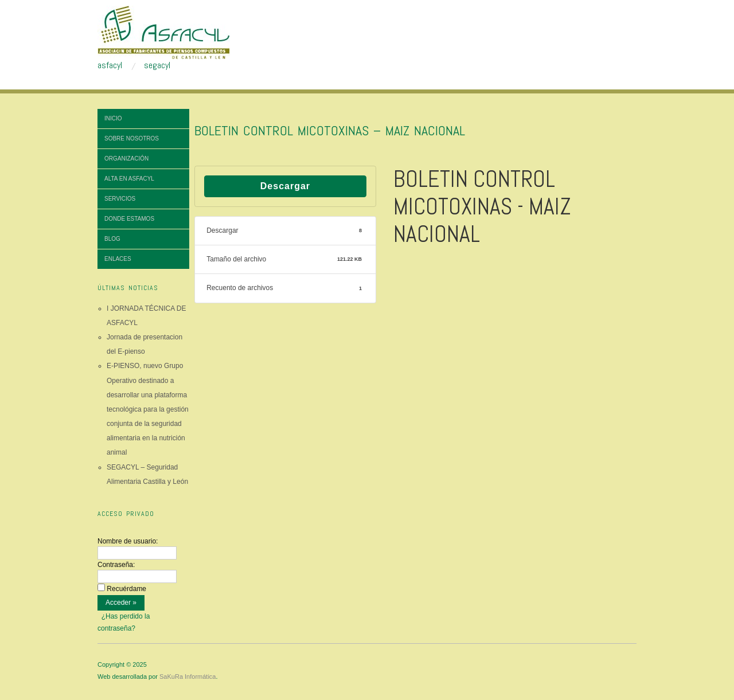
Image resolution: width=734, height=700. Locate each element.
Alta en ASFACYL (129, 179)
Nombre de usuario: (128, 541)
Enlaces (118, 259)
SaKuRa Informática (188, 676)
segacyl (157, 65)
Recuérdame (126, 589)
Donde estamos (129, 219)
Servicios (120, 199)
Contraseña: (116, 565)
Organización (126, 159)
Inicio (113, 118)
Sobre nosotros (132, 138)
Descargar (285, 186)
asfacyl (110, 65)
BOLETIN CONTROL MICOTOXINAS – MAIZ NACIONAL (330, 130)
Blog (112, 239)
